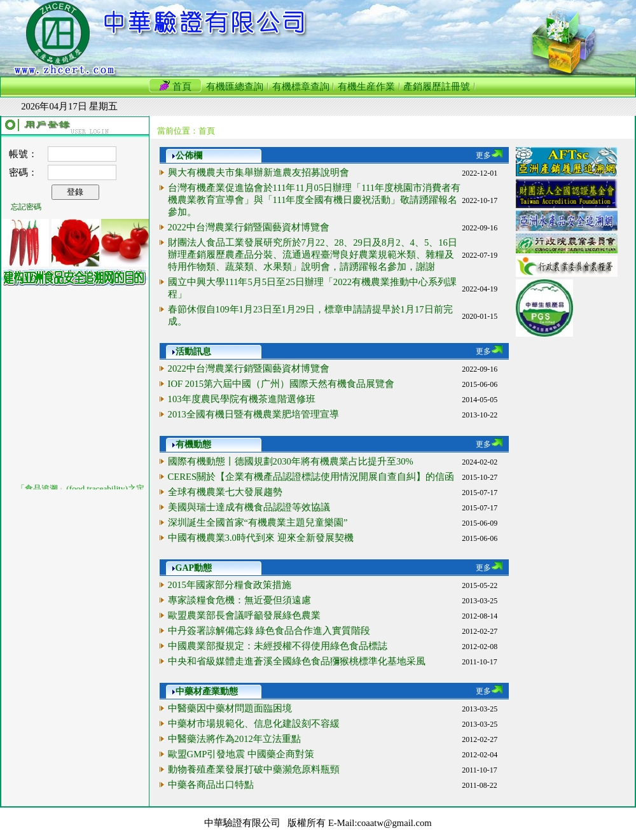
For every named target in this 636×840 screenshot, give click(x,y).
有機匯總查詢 (235, 87)
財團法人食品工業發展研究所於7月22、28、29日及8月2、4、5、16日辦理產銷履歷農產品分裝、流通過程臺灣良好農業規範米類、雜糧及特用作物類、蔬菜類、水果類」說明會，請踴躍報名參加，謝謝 (313, 255)
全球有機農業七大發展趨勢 (225, 492)
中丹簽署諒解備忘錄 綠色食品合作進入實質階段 (269, 631)
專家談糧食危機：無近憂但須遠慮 (239, 600)
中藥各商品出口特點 (211, 785)
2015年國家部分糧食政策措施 (230, 585)
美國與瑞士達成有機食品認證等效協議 (249, 507)
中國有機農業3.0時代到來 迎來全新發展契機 (261, 538)
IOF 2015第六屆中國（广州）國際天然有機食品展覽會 (281, 384)
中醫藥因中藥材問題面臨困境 (230, 708)
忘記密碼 (26, 207)
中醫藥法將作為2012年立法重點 (234, 739)
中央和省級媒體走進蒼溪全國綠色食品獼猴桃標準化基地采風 (297, 661)
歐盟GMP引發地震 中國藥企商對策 (241, 754)
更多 (489, 155)
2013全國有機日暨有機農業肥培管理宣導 (253, 414)
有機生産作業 (366, 87)
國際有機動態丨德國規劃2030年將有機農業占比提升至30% (291, 461)
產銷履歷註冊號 (437, 87)
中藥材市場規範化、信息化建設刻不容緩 (254, 724)
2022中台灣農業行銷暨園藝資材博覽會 (249, 227)
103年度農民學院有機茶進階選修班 (242, 399)
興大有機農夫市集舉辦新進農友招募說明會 (259, 172)
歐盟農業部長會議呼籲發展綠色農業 (244, 615)
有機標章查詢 (301, 87)
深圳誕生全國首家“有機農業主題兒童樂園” (258, 522)
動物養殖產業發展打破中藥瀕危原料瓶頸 (254, 769)
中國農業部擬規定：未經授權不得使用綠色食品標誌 (278, 646)
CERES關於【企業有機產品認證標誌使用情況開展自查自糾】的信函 (311, 477)
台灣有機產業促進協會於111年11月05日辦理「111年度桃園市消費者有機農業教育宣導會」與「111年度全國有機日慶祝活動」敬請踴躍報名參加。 (315, 200)
